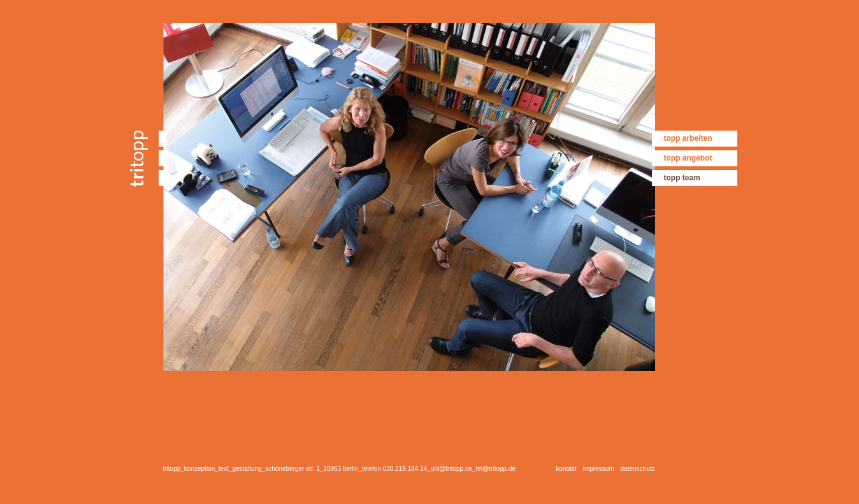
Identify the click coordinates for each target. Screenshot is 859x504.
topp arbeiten (688, 138)
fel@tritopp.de (496, 469)
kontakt (566, 469)
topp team (682, 178)
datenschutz (638, 469)
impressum (599, 469)
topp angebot (688, 158)
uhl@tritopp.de (451, 469)
